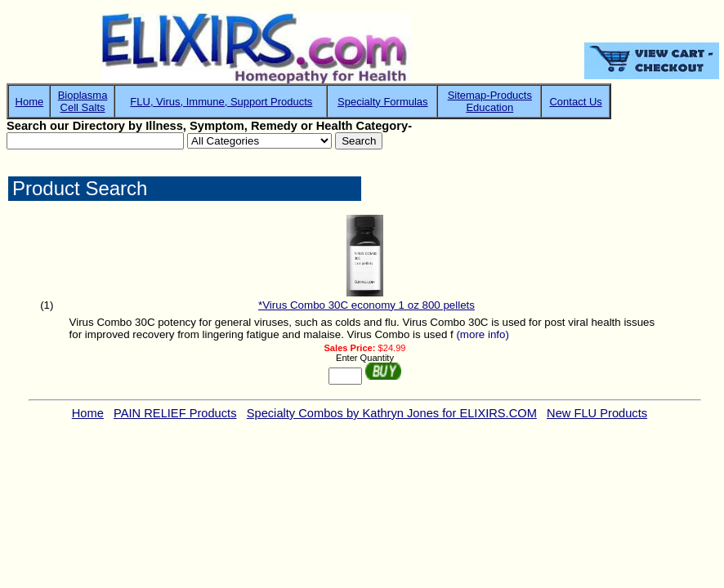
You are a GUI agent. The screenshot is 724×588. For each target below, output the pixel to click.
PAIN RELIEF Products (175, 413)
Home (30, 102)
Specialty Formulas (383, 102)
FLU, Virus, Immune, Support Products (221, 102)
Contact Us (575, 102)
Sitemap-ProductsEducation (490, 101)
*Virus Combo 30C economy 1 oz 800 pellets (366, 305)
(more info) (482, 334)
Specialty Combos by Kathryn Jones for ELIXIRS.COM (392, 413)
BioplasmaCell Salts (83, 101)
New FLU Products (597, 413)
